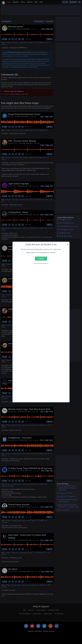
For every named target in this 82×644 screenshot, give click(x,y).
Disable (41, 259)
